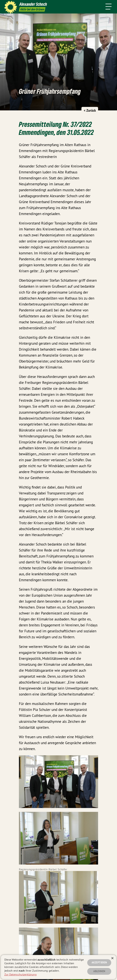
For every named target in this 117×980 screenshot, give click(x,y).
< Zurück (90, 110)
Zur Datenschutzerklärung (20, 974)
